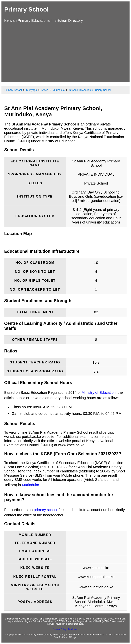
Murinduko (31, 485)
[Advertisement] (65, 52)
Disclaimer (73, 629)
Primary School (26, 9)
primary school (46, 510)
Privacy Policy (59, 629)
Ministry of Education (99, 393)
